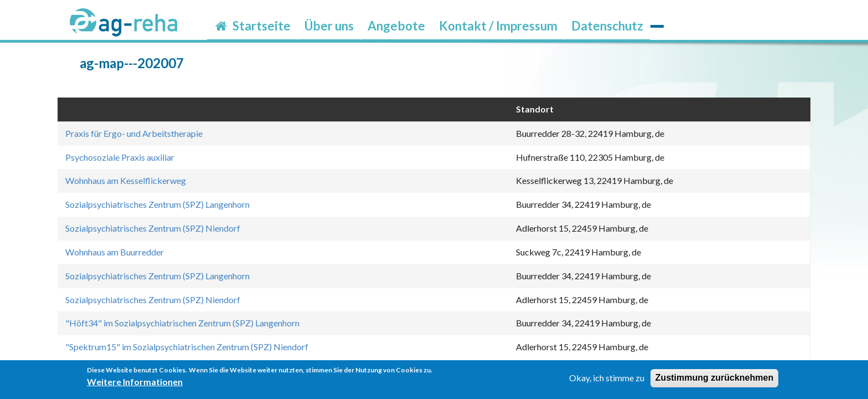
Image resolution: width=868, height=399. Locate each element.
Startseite (252, 26)
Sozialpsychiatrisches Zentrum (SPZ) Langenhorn (157, 204)
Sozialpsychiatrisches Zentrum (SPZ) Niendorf (153, 228)
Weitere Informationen (135, 385)
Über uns (329, 26)
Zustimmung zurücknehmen (714, 382)
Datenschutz (607, 26)
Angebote (396, 26)
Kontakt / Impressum (498, 26)
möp (657, 19)
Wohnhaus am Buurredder (115, 252)
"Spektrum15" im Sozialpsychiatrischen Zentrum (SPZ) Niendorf (187, 347)
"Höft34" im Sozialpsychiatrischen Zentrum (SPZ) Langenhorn (182, 323)
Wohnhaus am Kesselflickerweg (126, 180)
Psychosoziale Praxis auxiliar (120, 157)
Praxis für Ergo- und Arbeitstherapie (134, 133)
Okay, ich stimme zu (607, 382)
